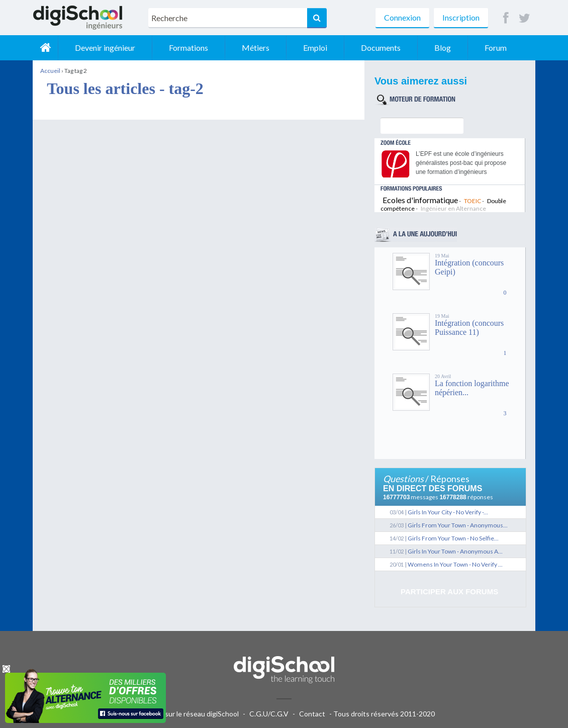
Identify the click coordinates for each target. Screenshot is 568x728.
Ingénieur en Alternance (453, 208)
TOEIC (472, 201)
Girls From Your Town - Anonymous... (458, 525)
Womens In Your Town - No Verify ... (455, 564)
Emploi (315, 48)
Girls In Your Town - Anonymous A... (455, 551)
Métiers (256, 48)
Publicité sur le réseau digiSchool (187, 714)
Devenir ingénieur (105, 48)
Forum (496, 48)
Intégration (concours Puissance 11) (469, 328)
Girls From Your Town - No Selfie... (453, 538)
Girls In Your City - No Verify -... (448, 512)
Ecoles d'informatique (420, 200)
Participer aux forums (449, 592)
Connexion (402, 17)
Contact (312, 714)
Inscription (461, 17)
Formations (188, 48)
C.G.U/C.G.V (269, 714)
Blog (443, 48)
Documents (381, 48)
